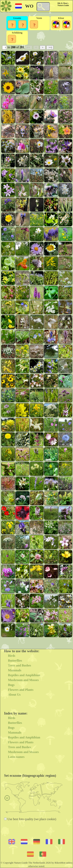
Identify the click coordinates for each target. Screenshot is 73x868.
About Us (14, 695)
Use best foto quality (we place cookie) (31, 819)
